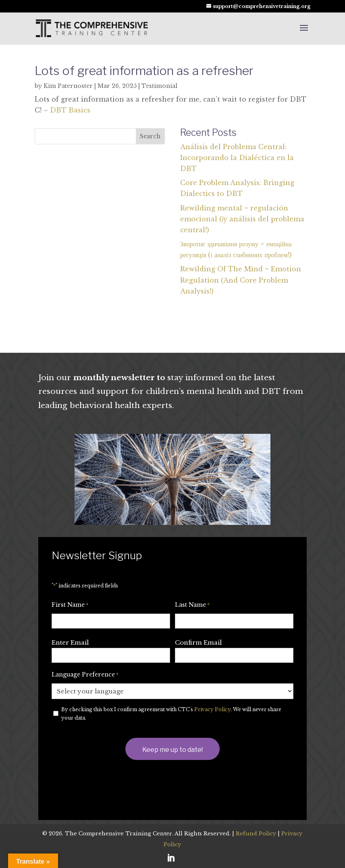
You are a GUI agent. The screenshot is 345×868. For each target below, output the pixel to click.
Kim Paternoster (68, 86)
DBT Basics (70, 110)
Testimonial (159, 86)
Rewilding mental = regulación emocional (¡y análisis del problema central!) (242, 219)
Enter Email (70, 642)
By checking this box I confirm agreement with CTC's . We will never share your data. (171, 714)
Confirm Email (198, 642)
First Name (70, 605)
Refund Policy (256, 834)
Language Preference (85, 675)
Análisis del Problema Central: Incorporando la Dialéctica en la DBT (237, 158)
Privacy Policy (212, 709)
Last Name (192, 605)
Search (150, 136)
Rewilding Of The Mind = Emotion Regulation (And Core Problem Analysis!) (241, 280)
